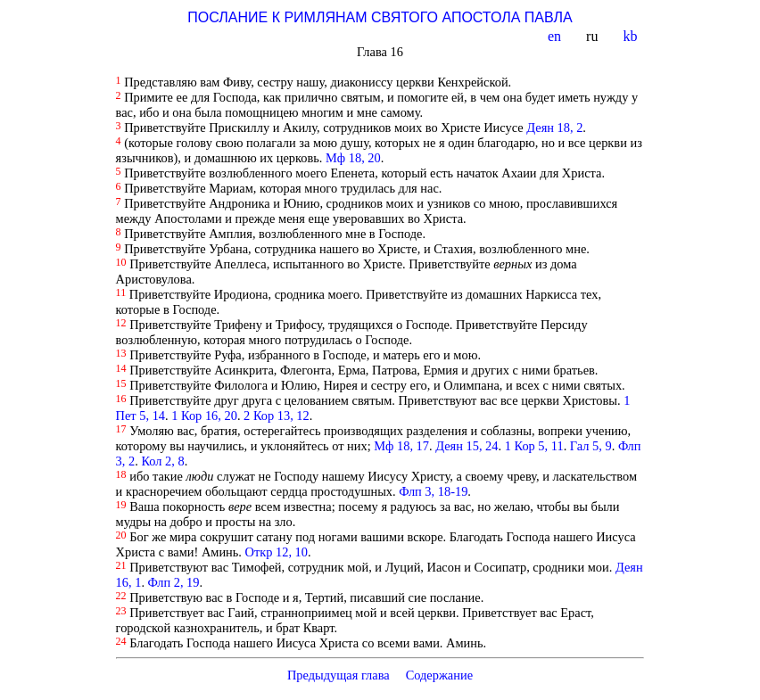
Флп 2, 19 (174, 582)
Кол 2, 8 (162, 461)
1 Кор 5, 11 (534, 446)
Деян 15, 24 (467, 446)
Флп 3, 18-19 (433, 491)
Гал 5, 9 (591, 446)
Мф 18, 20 (353, 158)
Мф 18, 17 (401, 446)
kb (632, 36)
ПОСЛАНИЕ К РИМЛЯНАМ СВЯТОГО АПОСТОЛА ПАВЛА (380, 17)
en (556, 36)
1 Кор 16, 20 (204, 416)
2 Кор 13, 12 (277, 416)
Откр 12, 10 (277, 552)
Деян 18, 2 (554, 128)
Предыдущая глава (339, 675)
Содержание (439, 675)
